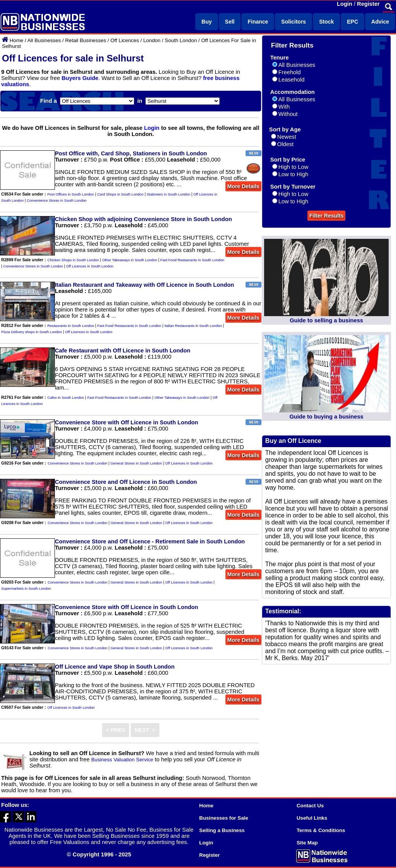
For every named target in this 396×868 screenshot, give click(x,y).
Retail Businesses (85, 40)
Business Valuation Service (122, 760)
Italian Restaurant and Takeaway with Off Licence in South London (144, 285)
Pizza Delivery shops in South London (32, 332)
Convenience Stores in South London (57, 201)
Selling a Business (222, 830)
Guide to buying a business (326, 417)
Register (368, 4)
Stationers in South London (168, 194)
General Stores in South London (136, 463)
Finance (258, 22)
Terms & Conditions (321, 830)
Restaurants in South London (71, 326)
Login (345, 4)
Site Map (307, 843)
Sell (230, 22)
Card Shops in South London (120, 194)
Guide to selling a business (326, 320)
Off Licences (125, 40)
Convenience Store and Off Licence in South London (126, 482)
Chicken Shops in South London (73, 260)
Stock (326, 22)
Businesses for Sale (224, 818)
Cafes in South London (66, 398)
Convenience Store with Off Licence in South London (127, 422)
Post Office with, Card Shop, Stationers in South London (131, 153)
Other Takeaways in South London (130, 260)
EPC (352, 22)
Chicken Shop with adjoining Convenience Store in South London (143, 219)
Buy (207, 22)
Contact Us (310, 806)
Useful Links (312, 818)
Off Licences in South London (90, 266)
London (152, 40)
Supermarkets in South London (26, 589)
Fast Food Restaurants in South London (192, 260)
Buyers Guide (80, 78)
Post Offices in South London (71, 194)
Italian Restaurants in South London (193, 326)
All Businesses (44, 40)
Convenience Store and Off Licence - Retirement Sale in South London (150, 541)
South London (181, 40)
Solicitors (294, 22)
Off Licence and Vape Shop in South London (115, 667)
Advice (380, 22)
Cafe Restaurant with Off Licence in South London (123, 351)
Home (17, 40)
